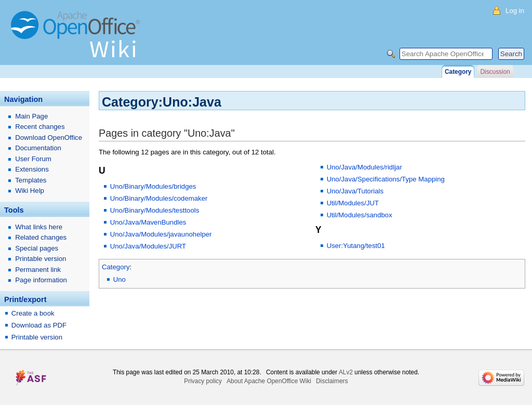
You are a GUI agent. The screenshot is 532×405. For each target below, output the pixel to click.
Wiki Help (30, 191)
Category (116, 267)
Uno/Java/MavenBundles (148, 222)
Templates (31, 180)
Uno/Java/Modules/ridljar (364, 167)
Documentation (38, 148)
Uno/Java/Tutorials (355, 191)
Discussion (495, 72)
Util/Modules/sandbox (360, 215)
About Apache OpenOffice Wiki (269, 381)
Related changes (41, 237)
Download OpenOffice (49, 138)
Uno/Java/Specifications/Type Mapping (386, 179)
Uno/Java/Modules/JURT (148, 246)
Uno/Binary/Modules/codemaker (159, 198)
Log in (515, 11)
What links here (39, 227)
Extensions (32, 169)
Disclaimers (332, 381)
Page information (41, 280)
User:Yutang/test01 (356, 246)
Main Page (31, 116)
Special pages (37, 248)
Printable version (41, 259)
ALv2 (346, 372)
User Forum (33, 159)
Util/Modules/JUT (353, 203)
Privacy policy (203, 381)
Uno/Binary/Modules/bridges (153, 186)
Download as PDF (39, 325)
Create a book (33, 313)
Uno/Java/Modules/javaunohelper (161, 234)
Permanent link (38, 270)
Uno (119, 279)
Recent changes (40, 127)
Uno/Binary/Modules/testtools (155, 210)
